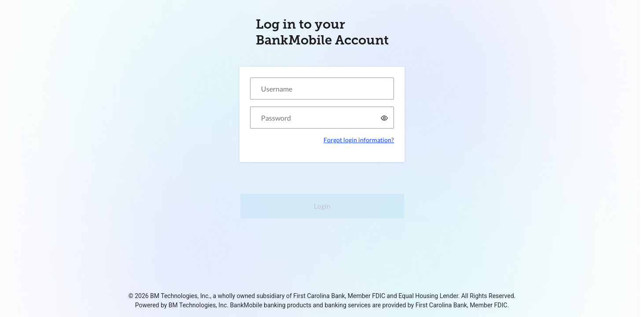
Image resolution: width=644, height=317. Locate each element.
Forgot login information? (359, 140)
